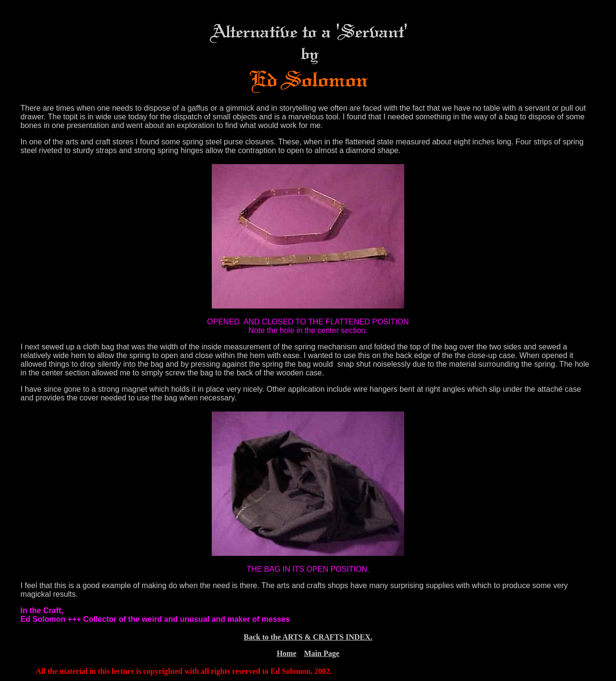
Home (287, 653)
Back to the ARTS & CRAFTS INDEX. (308, 637)
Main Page (322, 653)
